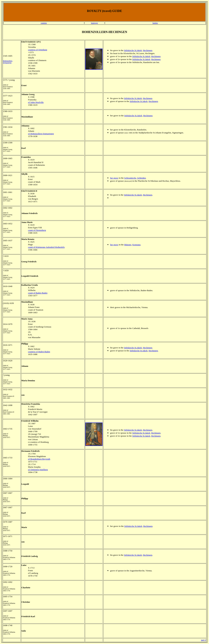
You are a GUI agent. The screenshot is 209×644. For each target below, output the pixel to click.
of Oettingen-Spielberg (38, 470)
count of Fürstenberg (37, 230)
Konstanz (136, 245)
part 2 (204, 640)
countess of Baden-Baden (39, 352)
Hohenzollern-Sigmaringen (8, 62)
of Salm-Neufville (36, 102)
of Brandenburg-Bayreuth (39, 459)
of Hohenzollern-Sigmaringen (41, 134)
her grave (114, 178)
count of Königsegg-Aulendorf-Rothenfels (46, 247)
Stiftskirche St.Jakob (133, 50)
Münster (128, 245)
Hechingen (147, 50)
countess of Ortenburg (38, 50)
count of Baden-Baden (38, 293)
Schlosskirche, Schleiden (135, 178)
